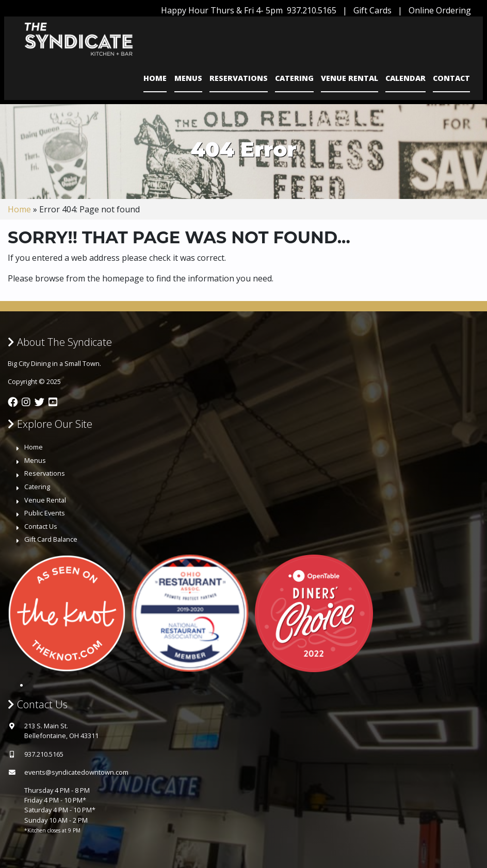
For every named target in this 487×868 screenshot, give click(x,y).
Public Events (45, 513)
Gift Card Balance (51, 539)
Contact (451, 78)
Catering (294, 78)
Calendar (405, 78)
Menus (188, 78)
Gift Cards (372, 10)
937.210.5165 (312, 10)
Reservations (239, 78)
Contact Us (41, 526)
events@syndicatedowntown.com (76, 772)
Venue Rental (350, 78)
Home (155, 78)
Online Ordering (440, 10)
